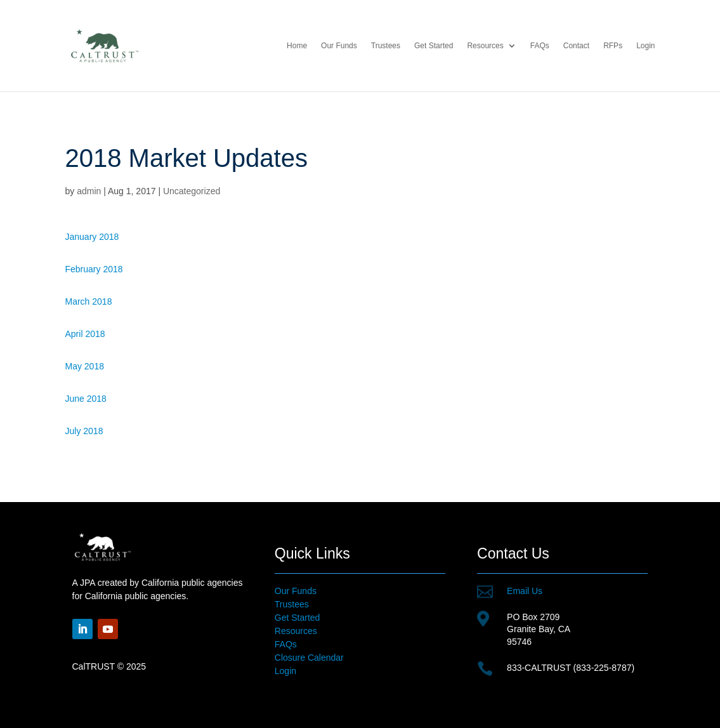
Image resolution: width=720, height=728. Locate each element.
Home (297, 46)
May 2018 (85, 366)
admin (89, 191)
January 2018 (92, 237)
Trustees (386, 46)
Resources (485, 46)
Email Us (525, 591)
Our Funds (339, 46)
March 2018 (89, 301)
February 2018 (94, 269)
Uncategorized (192, 191)
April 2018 (85, 334)
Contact (576, 46)
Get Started (434, 46)
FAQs (540, 46)
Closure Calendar (309, 658)
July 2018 (84, 431)
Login (645, 46)
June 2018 (86, 399)
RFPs (613, 46)
